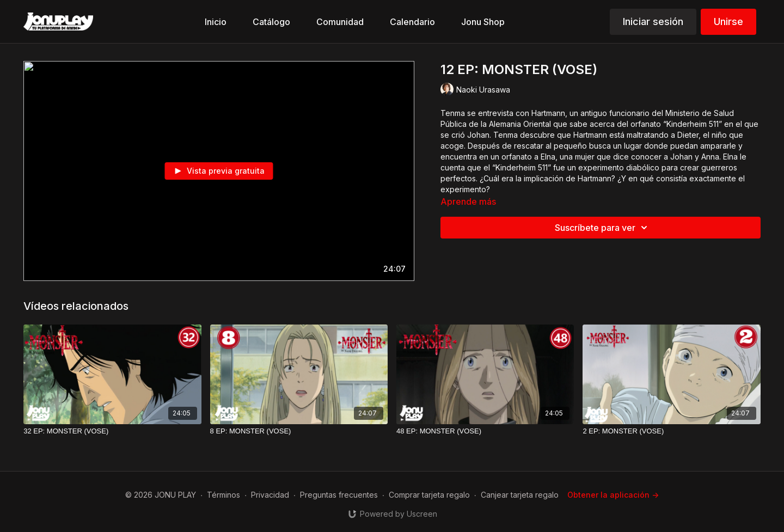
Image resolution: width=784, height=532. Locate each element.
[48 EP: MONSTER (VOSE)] (485, 431)
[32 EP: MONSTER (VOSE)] (112, 431)
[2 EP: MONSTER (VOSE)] (671, 431)
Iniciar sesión (653, 22)
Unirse (728, 22)
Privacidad (270, 495)
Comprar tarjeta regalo (429, 495)
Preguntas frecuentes (339, 495)
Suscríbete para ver (603, 228)
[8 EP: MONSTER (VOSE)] (299, 431)
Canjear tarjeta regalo (520, 495)
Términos (223, 495)
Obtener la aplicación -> (613, 495)
